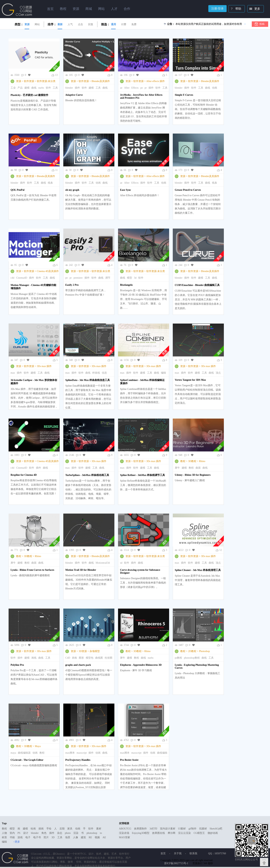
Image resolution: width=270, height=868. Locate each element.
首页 (50, 9)
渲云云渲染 (184, 833)
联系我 (193, 853)
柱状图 (109, 658)
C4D (68, 658)
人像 (76, 837)
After (127, 88)
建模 (27, 88)
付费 (124, 24)
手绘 (49, 829)
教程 (183, 461)
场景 (68, 837)
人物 (4, 833)
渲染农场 (124, 833)
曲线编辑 (162, 753)
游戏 (20, 837)
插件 (77, 88)
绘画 (33, 829)
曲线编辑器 (24, 753)
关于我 (178, 853)
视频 (97, 837)
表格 (74, 658)
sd (121, 563)
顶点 (218, 373)
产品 (20, 88)
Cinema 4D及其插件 (48, 271)
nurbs (41, 88)
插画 (41, 829)
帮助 (235, 9)
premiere (78, 278)
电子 (28, 837)
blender (69, 88)
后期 (62, 829)
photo (68, 833)
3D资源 (83, 651)
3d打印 (153, 829)
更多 (254, 9)
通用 (113, 24)
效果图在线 (159, 833)
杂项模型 (95, 651)
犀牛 (177, 468)
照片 (46, 837)
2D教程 (192, 651)
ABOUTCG (125, 829)
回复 (91, 24)
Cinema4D (22, 278)
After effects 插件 (156, 81)
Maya (38, 746)
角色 (44, 833)
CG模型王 (199, 833)
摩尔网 (171, 833)
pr (146, 88)
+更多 (17, 842)
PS (19, 833)
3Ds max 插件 (44, 366)
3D (53, 837)
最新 (60, 24)
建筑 (83, 837)
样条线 (96, 373)
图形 (81, 658)
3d (135, 278)
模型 (130, 278)
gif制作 (192, 829)
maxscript (82, 753)
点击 (80, 24)
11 (56, 170)
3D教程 (192, 461)
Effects (135, 88)
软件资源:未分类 (46, 81)
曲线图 (99, 658)
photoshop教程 (192, 658)
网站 (37, 24)
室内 (12, 833)
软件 (48, 88)
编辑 (163, 373)
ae (121, 88)
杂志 (60, 833)
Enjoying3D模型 (141, 833)
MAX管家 (125, 837)
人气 (70, 24)
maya (13, 753)
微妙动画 (213, 833)
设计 (26, 833)
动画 (215, 88)
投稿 (262, 24)
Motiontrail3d (103, 563)
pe (141, 88)
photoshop (92, 833)
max (13, 373)
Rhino (202, 461)
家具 (70, 829)
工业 (13, 88)
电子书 (37, 837)
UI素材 (182, 829)
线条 (50, 183)
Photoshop (204, 651)
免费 (134, 24)
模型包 (90, 658)
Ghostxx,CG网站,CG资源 (17, 10)
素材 (99, 829)
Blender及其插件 (101, 81)
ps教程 (178, 658)
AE (104, 837)
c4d (12, 278)
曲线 (34, 88)
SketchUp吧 (216, 829)
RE (90, 837)
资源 (27, 24)
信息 (104, 373)
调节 (108, 278)
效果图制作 (140, 829)
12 (221, 550)
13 (56, 75)
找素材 (203, 829)
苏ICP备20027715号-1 (176, 863)
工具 (55, 88)
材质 (4, 837)
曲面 (198, 468)
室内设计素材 (168, 829)
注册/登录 (217, 8)
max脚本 (70, 753)
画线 (34, 658)
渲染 (76, 833)
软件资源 (29, 81)
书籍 (12, 837)
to (101, 833)
